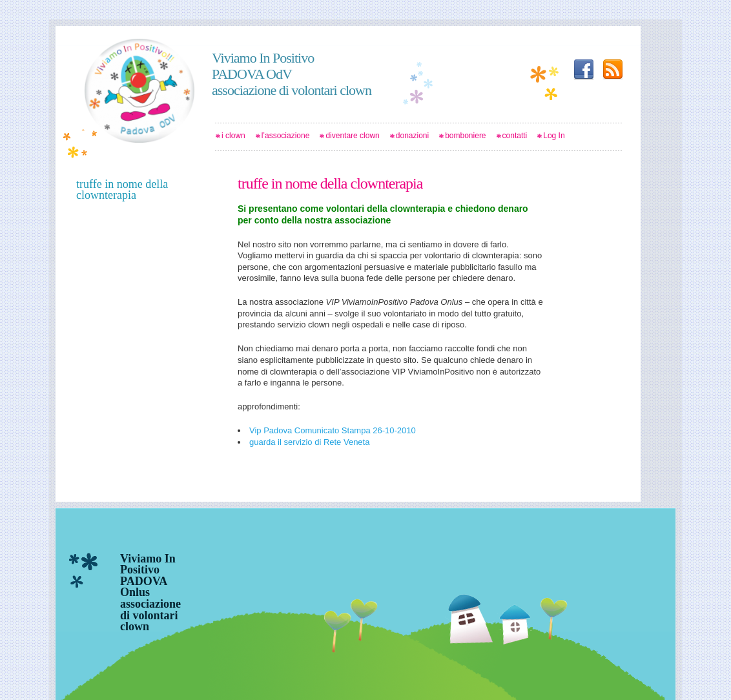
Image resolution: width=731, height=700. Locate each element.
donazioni (412, 136)
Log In (554, 136)
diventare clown (352, 136)
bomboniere (465, 136)
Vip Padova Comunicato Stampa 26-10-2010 (333, 430)
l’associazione (286, 136)
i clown (233, 136)
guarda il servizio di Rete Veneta (309, 442)
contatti (515, 136)
